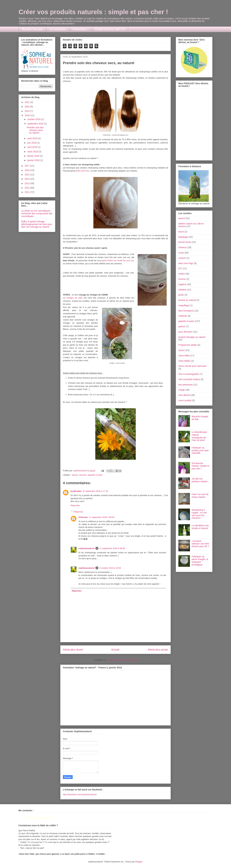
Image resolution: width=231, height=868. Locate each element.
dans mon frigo (186, 263)
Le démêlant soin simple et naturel (200, 527)
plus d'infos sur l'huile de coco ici (118, 260)
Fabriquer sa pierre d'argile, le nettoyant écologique (200, 561)
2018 (28, 115)
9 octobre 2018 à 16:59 (110, 568)
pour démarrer (186, 332)
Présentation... (81, 29)
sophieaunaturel (86, 548)
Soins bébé (184, 356)
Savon (182, 350)
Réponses (79, 512)
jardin (181, 295)
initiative (182, 290)
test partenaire (186, 385)
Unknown (83, 517)
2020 (28, 107)
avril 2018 (32, 147)
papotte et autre (95, 475)
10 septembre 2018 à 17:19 (95, 491)
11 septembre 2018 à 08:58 (112, 548)
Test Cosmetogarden (189, 374)
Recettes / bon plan (32, 29)
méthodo (183, 316)
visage (182, 390)
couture (182, 258)
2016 (28, 170)
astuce (75, 475)
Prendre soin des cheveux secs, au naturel (35, 130)
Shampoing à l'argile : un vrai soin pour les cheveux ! (199, 514)
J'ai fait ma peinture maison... (201, 480)
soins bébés (184, 361)
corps (181, 253)
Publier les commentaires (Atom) (122, 660)
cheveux (83, 475)
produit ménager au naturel (192, 337)
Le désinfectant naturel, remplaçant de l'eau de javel (199, 436)
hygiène (182, 284)
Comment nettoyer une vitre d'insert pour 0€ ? (200, 544)
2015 (28, 175)
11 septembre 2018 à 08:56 (102, 517)
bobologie (183, 237)
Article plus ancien (158, 650)
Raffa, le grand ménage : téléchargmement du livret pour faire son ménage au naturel (37, 224)
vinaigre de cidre (74, 298)
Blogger (139, 862)
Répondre (75, 505)
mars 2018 (33, 152)
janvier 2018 (34, 160)
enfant (182, 274)
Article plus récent (73, 650)
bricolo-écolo (185, 242)
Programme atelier (188, 345)
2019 (28, 111)
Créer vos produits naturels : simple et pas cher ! (93, 12)
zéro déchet (184, 395)
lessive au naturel (187, 300)
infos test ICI (82, 171)
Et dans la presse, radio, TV (110, 29)
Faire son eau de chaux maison (200, 496)
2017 (28, 166)
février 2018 (34, 156)
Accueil (115, 650)
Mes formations (186, 311)
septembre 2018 (36, 124)
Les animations (58, 29)
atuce (181, 232)
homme (182, 279)
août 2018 (33, 138)
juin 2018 (32, 143)
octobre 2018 (34, 119)
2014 (28, 179)
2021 (28, 102)
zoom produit (185, 400)
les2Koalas (76, 491)
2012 (28, 188)
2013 (28, 183)
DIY (180, 268)
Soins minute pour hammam (192, 366)
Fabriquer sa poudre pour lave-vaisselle (201, 450)
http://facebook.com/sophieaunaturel (80, 794)
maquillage (184, 305)
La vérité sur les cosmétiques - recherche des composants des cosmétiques (37, 213)
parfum (182, 326)
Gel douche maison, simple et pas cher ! (200, 466)
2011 (28, 192)
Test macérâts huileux (189, 379)
